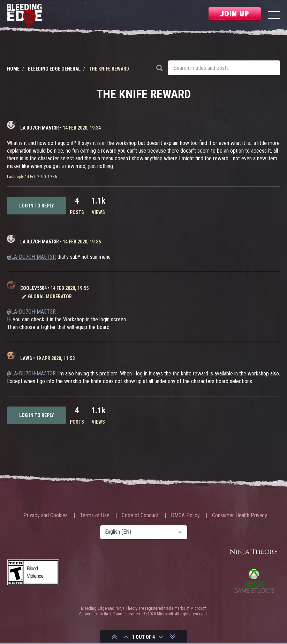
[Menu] (274, 16)
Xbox (254, 581)
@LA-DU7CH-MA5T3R (31, 257)
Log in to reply (37, 206)
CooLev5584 (33, 288)
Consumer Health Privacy (240, 515)
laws (26, 358)
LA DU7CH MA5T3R (40, 128)
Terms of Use (95, 515)
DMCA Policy (185, 515)
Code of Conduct (140, 515)
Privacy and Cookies (46, 515)
